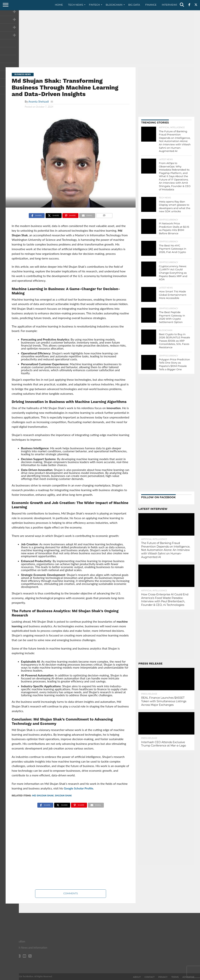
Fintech (94, 5)
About (137, 977)
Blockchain (114, 5)
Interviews (170, 5)
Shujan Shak (63, 796)
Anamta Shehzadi (39, 102)
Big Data (134, 5)
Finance (151, 5)
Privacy (163, 977)
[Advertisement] (100, 38)
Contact (150, 977)
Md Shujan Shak (43, 796)
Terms (175, 977)
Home (59, 5)
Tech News (76, 5)
